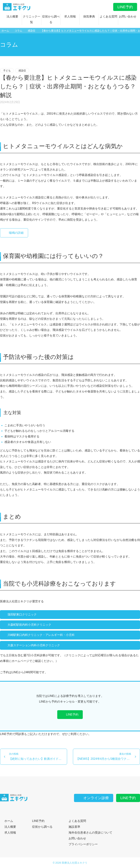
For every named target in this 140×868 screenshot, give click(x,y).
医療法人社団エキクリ (75, 863)
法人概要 (12, 16)
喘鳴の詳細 (14, 233)
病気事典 (89, 16)
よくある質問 (108, 16)
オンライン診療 (94, 798)
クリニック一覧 (32, 19)
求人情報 (70, 16)
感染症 (22, 71)
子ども (7, 71)
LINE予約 (125, 7)
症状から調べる (51, 19)
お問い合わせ (128, 16)
